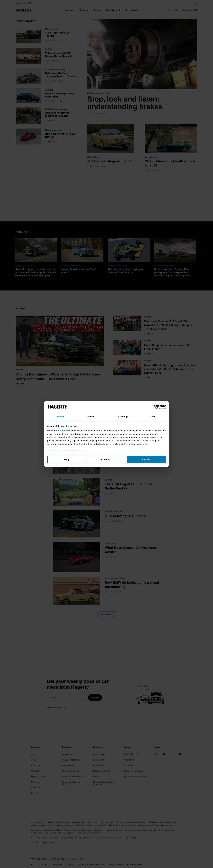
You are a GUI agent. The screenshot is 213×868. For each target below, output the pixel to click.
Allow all (146, 459)
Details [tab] (91, 417)
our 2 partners (63, 431)
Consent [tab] (60, 417)
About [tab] (153, 417)
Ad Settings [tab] (122, 417)
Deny (67, 459)
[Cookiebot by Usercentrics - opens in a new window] (154, 407)
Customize (107, 459)
